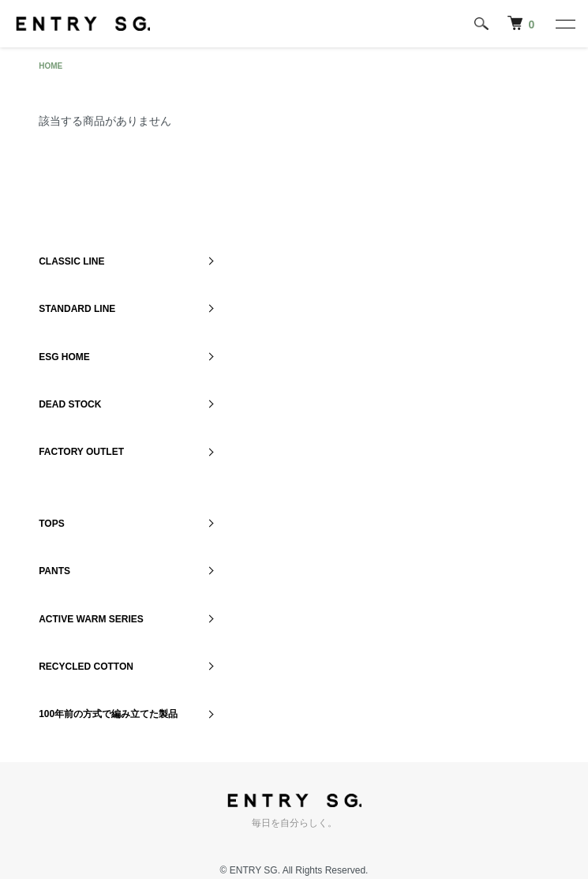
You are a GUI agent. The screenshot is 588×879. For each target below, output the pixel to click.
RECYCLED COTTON (86, 667)
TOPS (51, 524)
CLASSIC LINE (71, 261)
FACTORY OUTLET (81, 452)
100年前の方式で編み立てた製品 (108, 714)
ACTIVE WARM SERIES (91, 619)
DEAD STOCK (70, 404)
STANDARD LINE (77, 309)
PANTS (54, 571)
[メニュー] (564, 24)
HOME (51, 66)
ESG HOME (64, 357)
